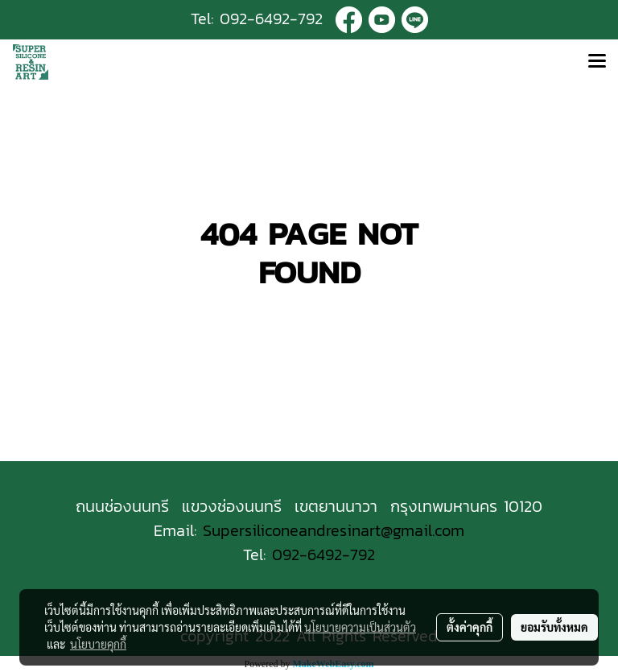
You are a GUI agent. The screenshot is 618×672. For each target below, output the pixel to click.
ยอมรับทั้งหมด (554, 627)
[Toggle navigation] (597, 62)
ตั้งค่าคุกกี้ (470, 627)
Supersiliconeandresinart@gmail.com (334, 530)
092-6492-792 (271, 19)
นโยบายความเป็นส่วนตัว (360, 627)
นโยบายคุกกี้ (98, 644)
